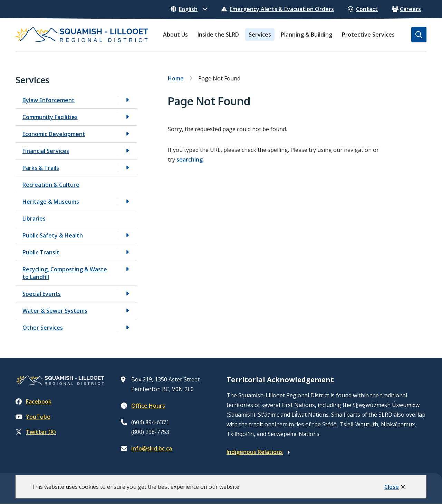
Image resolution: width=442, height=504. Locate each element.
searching (190, 159)
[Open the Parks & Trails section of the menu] (127, 168)
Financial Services (46, 151)
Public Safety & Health (53, 235)
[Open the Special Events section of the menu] (127, 294)
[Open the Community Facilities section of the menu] (127, 117)
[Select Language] (189, 9)
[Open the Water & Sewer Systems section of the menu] (127, 311)
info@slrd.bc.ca (152, 448)
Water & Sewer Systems (55, 311)
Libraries (34, 219)
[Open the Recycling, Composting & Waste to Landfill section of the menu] (127, 269)
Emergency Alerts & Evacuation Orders (278, 9)
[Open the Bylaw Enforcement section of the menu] (127, 100)
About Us (175, 35)
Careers (406, 9)
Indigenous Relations (255, 452)
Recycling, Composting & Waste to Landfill (65, 273)
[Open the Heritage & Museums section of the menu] (127, 201)
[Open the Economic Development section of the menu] (127, 134)
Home (176, 78)
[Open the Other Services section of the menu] (127, 327)
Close (392, 487)
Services (260, 35)
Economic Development (54, 134)
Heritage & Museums (51, 202)
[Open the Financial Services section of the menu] (127, 151)
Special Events (42, 294)
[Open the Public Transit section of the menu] (127, 252)
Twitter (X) (36, 432)
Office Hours (148, 406)
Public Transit (41, 252)
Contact (363, 9)
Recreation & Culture (51, 185)
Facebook (33, 401)
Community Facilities (50, 117)
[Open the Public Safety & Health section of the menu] (127, 235)
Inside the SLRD (218, 35)
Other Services (43, 328)
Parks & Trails (41, 168)
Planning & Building (306, 35)
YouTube (33, 417)
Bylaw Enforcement (49, 100)
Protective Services (368, 35)
